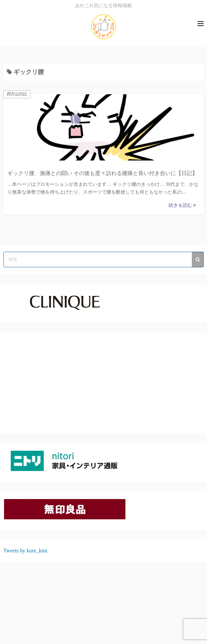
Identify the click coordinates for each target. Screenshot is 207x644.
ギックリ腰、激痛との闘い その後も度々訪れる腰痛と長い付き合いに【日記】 (102, 173)
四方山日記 (17, 94)
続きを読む (182, 205)
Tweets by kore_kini (25, 551)
